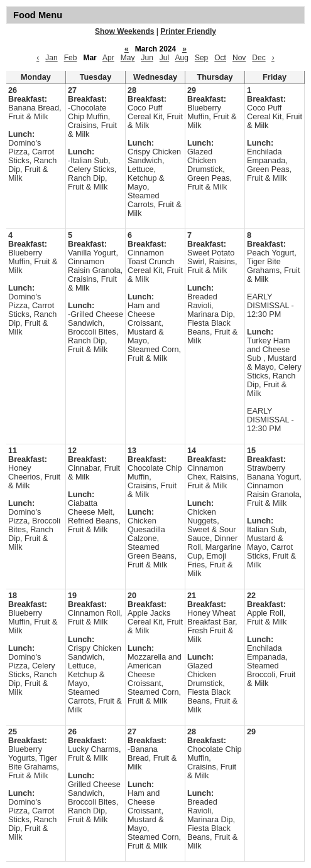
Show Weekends (124, 31)
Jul (164, 58)
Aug (182, 58)
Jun (147, 58)
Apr (108, 58)
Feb (71, 58)
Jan (51, 58)
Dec (259, 58)
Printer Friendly (188, 31)
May (128, 58)
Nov (239, 58)
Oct (220, 58)
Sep (201, 58)
